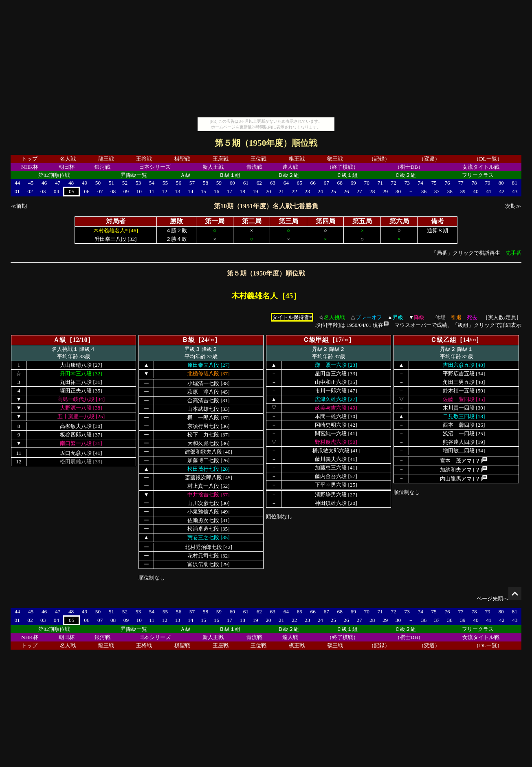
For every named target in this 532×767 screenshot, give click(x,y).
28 (372, 191)
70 (367, 183)
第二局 (252, 221)
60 (232, 183)
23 (307, 191)
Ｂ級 (188, 340)
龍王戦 (106, 159)
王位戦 (258, 159)
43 (515, 191)
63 (273, 183)
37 (437, 191)
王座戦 (221, 159)
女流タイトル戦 (481, 167)
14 (190, 191)
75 (434, 183)
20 (268, 191)
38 (450, 191)
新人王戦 (213, 167)
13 (177, 191)
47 (58, 183)
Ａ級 (185, 175)
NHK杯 (30, 167)
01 (17, 191)
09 (126, 191)
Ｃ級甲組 (316, 340)
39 (463, 191)
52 (125, 183)
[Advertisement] (266, 60)
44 (17, 183)
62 (259, 183)
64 (286, 183)
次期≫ (513, 206)
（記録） (379, 159)
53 (138, 183)
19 (255, 191)
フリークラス (478, 175)
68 (340, 183)
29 (385, 191)
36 (424, 191)
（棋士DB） (409, 167)
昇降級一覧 (134, 175)
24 (320, 191)
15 (203, 191)
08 (113, 191)
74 (420, 183)
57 (192, 183)
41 (489, 191)
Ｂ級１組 (230, 175)
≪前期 (19, 206)
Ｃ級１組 (347, 175)
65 (300, 183)
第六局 (399, 221)
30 (398, 191)
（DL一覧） (488, 159)
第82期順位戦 (54, 175)
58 (206, 183)
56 (179, 183)
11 (152, 191)
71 (380, 183)
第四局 (325, 221)
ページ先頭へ (499, 598)
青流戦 (254, 167)
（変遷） (429, 159)
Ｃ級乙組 (443, 340)
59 (219, 183)
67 (326, 183)
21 (281, 191)
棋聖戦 (182, 159)
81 (515, 183)
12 (164, 191)
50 (98, 183)
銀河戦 (102, 167)
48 (71, 183)
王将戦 (144, 159)
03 (43, 191)
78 (474, 183)
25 (333, 191)
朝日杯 (67, 167)
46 (44, 183)
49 (85, 183)
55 (165, 183)
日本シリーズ (155, 167)
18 (242, 191)
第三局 (288, 221)
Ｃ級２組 (405, 175)
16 (217, 191)
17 (230, 191)
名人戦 (68, 159)
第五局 (362, 221)
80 (501, 183)
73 (407, 183)
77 (461, 183)
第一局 (215, 221)
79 (487, 183)
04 (56, 191)
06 (87, 191)
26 (346, 191)
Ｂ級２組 (288, 175)
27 (359, 191)
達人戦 (290, 167)
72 (394, 183)
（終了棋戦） (343, 167)
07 (100, 191)
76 (447, 183)
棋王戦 (297, 159)
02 (30, 191)
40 (476, 191)
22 (294, 191)
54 (152, 183)
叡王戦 (335, 159)
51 (111, 183)
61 (246, 183)
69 (353, 183)
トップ (30, 159)
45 (31, 183)
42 (502, 191)
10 (139, 191)
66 (313, 183)
